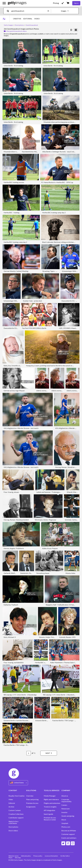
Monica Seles (70, 573)
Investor (64, 812)
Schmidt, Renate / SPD (67, 637)
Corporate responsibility (66, 800)
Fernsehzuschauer (43, 573)
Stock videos (13, 831)
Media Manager (50, 796)
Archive (11, 807)
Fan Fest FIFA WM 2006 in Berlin (34, 328)
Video (11, 799)
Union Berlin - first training (13, 66)
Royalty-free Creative (16, 796)
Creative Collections (16, 814)
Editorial (12, 803)
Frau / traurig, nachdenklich (14, 662)
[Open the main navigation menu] (4, 3)
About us (65, 796)
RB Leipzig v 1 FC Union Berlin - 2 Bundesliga (20, 695)
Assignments (31, 807)
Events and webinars (69, 838)
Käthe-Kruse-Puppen (50, 548)
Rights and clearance (51, 799)
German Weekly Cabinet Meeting (16, 271)
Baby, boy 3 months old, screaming (16, 366)
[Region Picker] (18, 783)
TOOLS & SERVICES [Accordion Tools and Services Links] (52, 790)
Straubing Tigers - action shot (53, 271)
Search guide (48, 814)
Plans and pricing (32, 799)
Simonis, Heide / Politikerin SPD (51, 637)
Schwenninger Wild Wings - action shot (18, 301)
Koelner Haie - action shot (32, 301)
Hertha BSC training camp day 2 (54, 213)
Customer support (68, 834)
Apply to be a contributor (13, 822)
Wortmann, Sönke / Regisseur (46, 520)
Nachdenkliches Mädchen (31, 152)
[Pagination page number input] (29, 753)
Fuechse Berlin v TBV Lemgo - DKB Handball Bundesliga (24, 745)
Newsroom (66, 809)
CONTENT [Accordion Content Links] (13, 790)
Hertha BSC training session (14, 182)
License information (51, 856)
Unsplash (65, 823)
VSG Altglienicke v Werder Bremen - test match (21, 428)
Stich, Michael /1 (10, 637)
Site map (18, 858)
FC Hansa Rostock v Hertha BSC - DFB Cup (57, 182)
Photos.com (66, 827)
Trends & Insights (50, 807)
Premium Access (32, 803)
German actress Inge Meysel (14, 391)
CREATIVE (17, 19)
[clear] (49, 11)
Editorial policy (26, 856)
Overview (30, 796)
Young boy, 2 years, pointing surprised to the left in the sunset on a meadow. (53, 366)
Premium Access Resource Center (50, 819)
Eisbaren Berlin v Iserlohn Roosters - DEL (19, 720)
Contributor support (16, 818)
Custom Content (15, 810)
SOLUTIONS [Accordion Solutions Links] (31, 790)
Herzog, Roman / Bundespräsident (16, 520)
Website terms (14, 856)
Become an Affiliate (69, 831)
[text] (29, 11)
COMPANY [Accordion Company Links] (66, 790)
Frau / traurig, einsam (11, 492)
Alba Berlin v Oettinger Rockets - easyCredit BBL (60, 152)
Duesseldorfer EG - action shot (15, 328)
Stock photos (13, 827)
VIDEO (37, 19)
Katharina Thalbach (11, 605)
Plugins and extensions (52, 803)
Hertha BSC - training (11, 213)
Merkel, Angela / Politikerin (14, 548)
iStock (64, 820)
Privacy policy (38, 856)
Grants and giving (68, 816)
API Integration (49, 810)
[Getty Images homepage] (17, 3)
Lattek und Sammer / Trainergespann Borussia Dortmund (57, 492)
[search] (9, 11)
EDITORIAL (28, 19)
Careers (64, 805)
